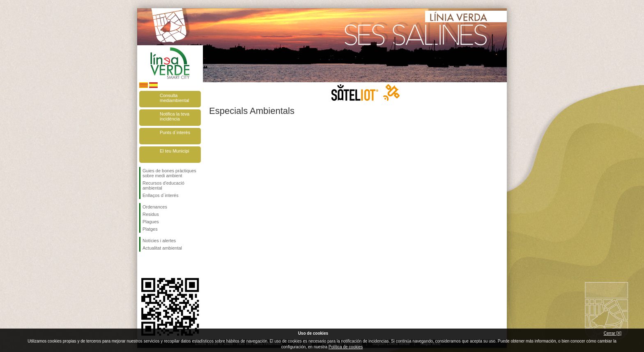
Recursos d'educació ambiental (163, 185)
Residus (151, 214)
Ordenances (155, 207)
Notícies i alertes (159, 241)
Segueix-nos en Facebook (144, 265)
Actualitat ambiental (162, 248)
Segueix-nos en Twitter (158, 265)
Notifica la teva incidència (175, 116)
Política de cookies (346, 347)
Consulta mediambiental (175, 98)
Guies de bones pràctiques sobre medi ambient (169, 173)
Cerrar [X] (613, 333)
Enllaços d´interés (160, 195)
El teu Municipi (175, 151)
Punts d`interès (175, 132)
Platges (150, 229)
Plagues (151, 222)
